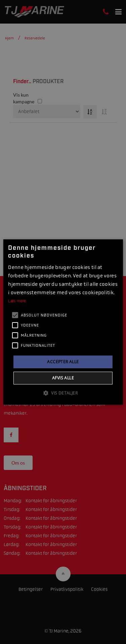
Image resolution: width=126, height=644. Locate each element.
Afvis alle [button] (63, 378)
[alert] (63, 322)
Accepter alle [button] (63, 362)
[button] (63, 393)
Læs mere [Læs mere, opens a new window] (17, 301)
